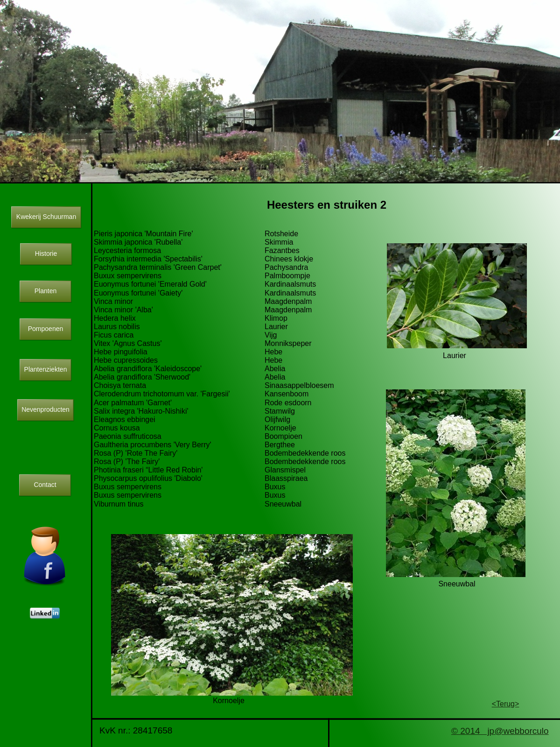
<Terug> (506, 704)
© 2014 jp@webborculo (500, 731)
